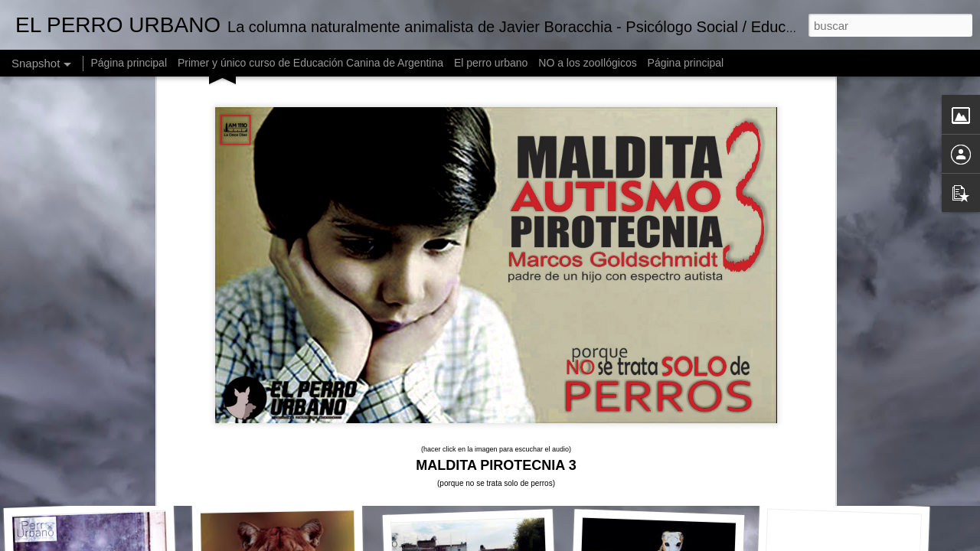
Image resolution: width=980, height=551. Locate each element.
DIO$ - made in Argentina (478, 474)
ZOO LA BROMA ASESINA (672, 471)
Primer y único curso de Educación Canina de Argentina (310, 63)
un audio (652, 290)
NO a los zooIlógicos (587, 63)
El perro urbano (491, 63)
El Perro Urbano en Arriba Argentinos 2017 (146, 471)
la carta (605, 305)
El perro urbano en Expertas (855, 481)
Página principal (129, 63)
